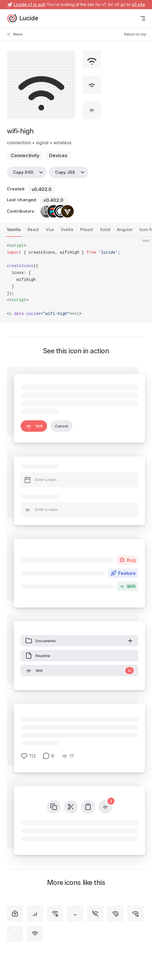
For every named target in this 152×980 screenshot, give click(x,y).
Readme (38, 656)
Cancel (62, 426)
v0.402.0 (42, 189)
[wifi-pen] (115, 914)
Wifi (34, 426)
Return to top (135, 34)
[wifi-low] (75, 914)
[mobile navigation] (143, 18)
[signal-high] (35, 914)
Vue (50, 229)
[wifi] (35, 934)
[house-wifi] (15, 914)
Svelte (67, 229)
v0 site (138, 4)
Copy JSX (65, 172)
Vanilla (14, 229)
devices (58, 155)
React (33, 229)
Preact (87, 229)
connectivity (25, 155)
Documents (79, 641)
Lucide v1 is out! (30, 4)
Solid (105, 229)
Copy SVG (23, 172)
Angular (125, 229)
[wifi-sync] (135, 914)
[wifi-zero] (15, 934)
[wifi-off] (95, 914)
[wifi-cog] (55, 914)
